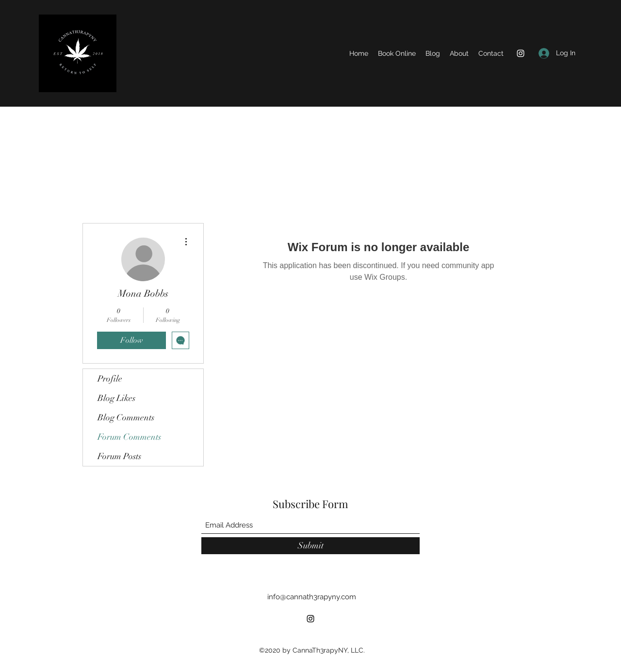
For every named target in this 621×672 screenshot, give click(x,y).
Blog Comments (126, 417)
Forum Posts (119, 456)
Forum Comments (129, 437)
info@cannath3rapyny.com (312, 597)
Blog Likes (116, 398)
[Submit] (310, 546)
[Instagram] (521, 53)
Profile (110, 379)
